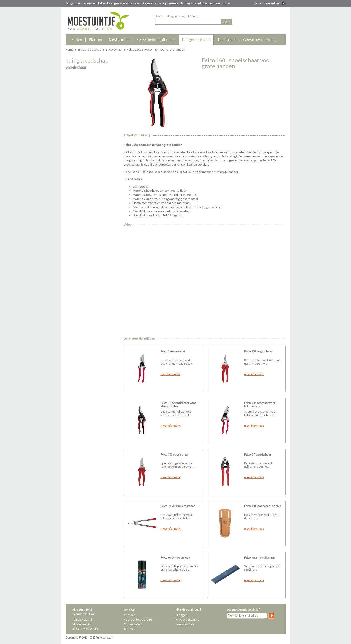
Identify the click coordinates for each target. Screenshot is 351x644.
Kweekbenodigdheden (155, 40)
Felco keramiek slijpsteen (259, 558)
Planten (95, 40)
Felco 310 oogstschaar (258, 351)
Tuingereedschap (196, 40)
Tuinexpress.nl (104, 637)
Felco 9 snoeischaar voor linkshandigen (260, 405)
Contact (195, 16)
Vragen (183, 16)
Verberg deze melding (267, 3)
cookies (225, 3)
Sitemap (130, 629)
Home (160, 16)
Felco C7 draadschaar (258, 454)
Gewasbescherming (260, 40)
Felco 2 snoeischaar (173, 351)
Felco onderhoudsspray (175, 558)
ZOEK (227, 22)
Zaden (77, 40)
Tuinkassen (227, 40)
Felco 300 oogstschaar (175, 454)
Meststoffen (119, 40)
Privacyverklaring (188, 619)
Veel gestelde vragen (139, 619)
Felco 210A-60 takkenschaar (178, 506)
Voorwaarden (185, 624)
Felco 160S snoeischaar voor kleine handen (178, 405)
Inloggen (171, 16)
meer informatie (171, 374)
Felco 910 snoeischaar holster (262, 506)
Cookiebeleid (133, 624)
